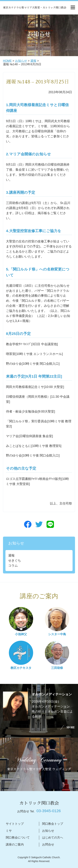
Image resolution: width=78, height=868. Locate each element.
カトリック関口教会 (39, 803)
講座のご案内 (15, 845)
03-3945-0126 (49, 811)
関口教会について (18, 838)
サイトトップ (15, 824)
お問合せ (48, 845)
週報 (33, 61)
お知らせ (21, 61)
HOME (7, 61)
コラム (13, 566)
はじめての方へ (53, 838)
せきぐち (15, 561)
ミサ (9, 831)
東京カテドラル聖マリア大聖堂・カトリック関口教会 (35, 8)
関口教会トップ (53, 824)
